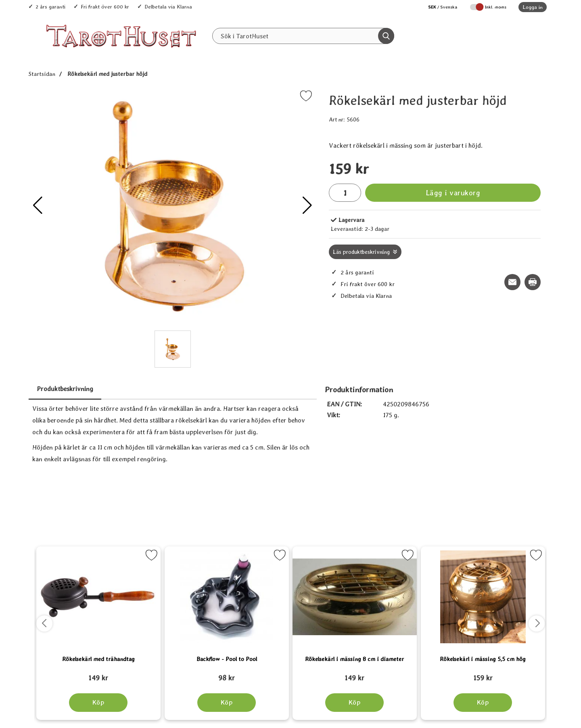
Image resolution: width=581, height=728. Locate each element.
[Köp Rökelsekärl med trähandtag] (98, 703)
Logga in (533, 7)
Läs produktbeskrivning (361, 252)
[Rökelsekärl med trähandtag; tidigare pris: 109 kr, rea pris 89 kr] (98, 674)
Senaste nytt (304, 53)
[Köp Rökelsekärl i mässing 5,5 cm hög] (483, 703)
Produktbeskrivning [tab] (65, 389)
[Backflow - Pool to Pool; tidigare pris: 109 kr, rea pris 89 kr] (227, 674)
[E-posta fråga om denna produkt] (512, 282)
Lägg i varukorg (453, 193)
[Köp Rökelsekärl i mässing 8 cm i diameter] (354, 703)
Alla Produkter (250, 53)
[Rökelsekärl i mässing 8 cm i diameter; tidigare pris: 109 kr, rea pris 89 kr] (355, 674)
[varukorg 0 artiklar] (524, 36)
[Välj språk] (439, 7)
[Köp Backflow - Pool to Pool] (227, 703)
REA (344, 53)
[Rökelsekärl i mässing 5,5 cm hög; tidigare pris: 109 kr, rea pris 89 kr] (483, 674)
